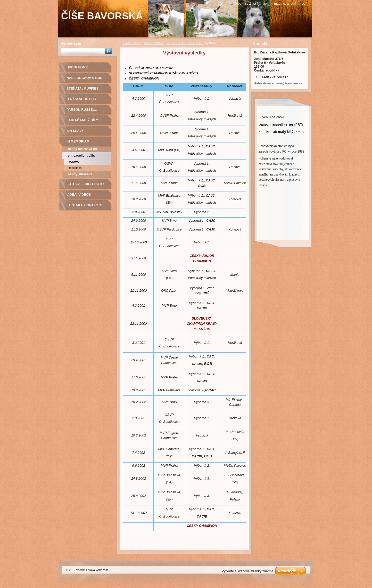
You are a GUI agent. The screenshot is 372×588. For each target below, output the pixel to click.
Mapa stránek (284, 3)
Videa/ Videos (79, 194)
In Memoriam (154, 43)
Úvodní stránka (245, 3)
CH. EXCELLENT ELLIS (185, 43)
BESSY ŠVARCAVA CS (82, 149)
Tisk (265, 3)
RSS (303, 3)
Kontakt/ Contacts (84, 205)
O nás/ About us (81, 99)
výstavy (74, 162)
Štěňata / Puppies (82, 88)
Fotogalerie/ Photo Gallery (85, 186)
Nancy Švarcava (80, 174)
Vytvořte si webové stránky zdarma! (248, 571)
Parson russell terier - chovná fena (86, 111)
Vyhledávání (72, 43)
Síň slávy (75, 131)
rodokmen (75, 168)
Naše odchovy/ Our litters (84, 80)
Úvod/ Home (132, 43)
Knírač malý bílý (82, 120)
